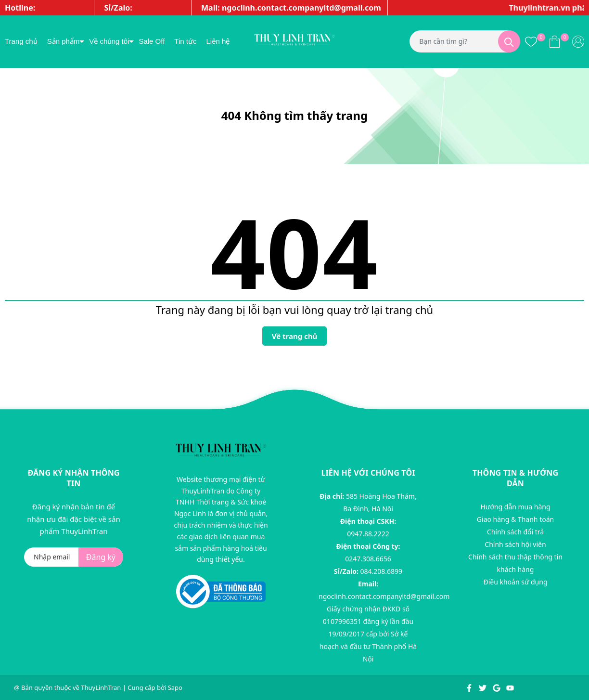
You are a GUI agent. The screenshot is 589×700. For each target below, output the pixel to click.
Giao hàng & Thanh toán (515, 519)
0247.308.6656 (368, 559)
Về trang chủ (295, 336)
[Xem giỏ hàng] (555, 41)
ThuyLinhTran (101, 687)
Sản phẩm (64, 41)
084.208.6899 (382, 571)
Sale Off (152, 41)
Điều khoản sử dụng (515, 582)
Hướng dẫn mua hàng (515, 507)
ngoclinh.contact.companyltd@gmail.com (384, 596)
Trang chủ (21, 41)
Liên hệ (218, 41)
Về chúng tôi (109, 41)
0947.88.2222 (368, 534)
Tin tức (185, 41)
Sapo (175, 687)
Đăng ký (101, 557)
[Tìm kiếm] (509, 41)
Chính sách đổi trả (515, 532)
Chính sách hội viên (515, 544)
